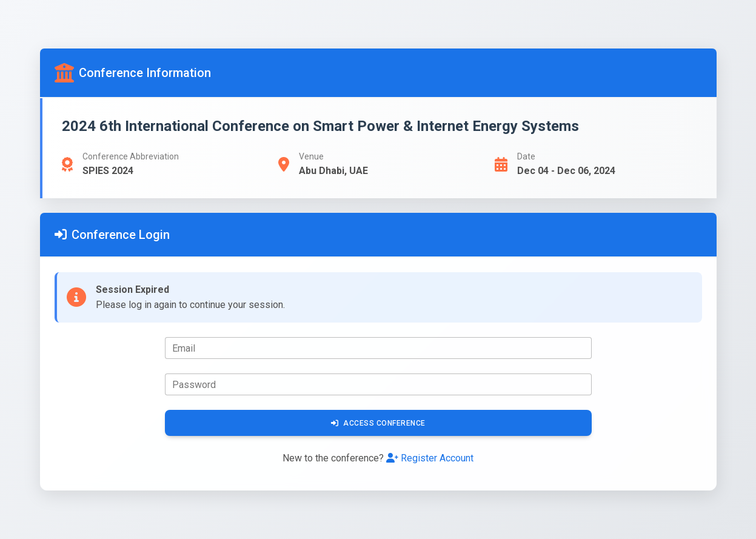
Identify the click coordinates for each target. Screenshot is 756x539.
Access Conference (378, 423)
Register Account (430, 458)
